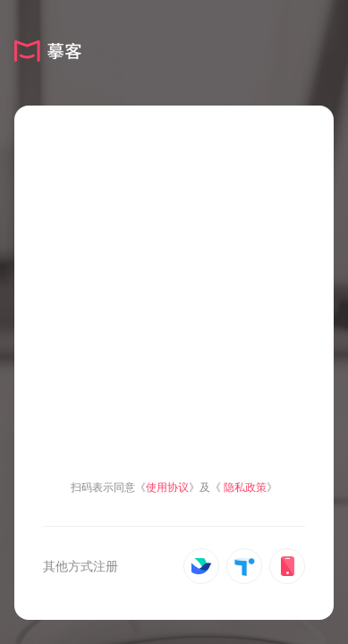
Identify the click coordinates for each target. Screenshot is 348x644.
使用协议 (167, 487)
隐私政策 (245, 487)
